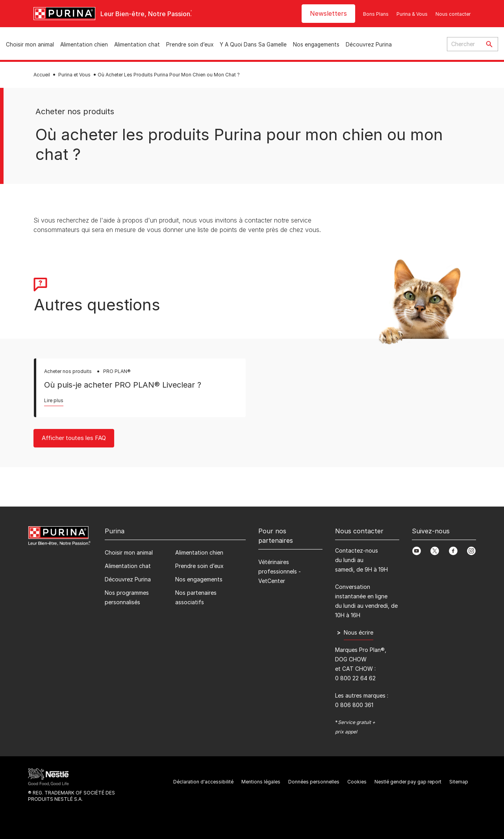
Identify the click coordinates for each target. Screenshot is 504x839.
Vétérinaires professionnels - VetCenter (280, 571)
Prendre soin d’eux (190, 45)
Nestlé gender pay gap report (408, 782)
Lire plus (54, 400)
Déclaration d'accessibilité (203, 782)
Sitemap (459, 782)
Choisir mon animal (30, 45)
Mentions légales (261, 782)
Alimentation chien (84, 45)
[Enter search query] (464, 44)
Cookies (357, 782)
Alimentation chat (137, 45)
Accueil (42, 75)
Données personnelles (314, 782)
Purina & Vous (412, 14)
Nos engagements (316, 45)
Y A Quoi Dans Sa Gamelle (253, 45)
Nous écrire (359, 632)
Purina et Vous (74, 75)
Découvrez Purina (369, 45)
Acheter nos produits (75, 111)
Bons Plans (376, 14)
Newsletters (328, 13)
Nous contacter (453, 14)
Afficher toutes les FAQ (74, 438)
